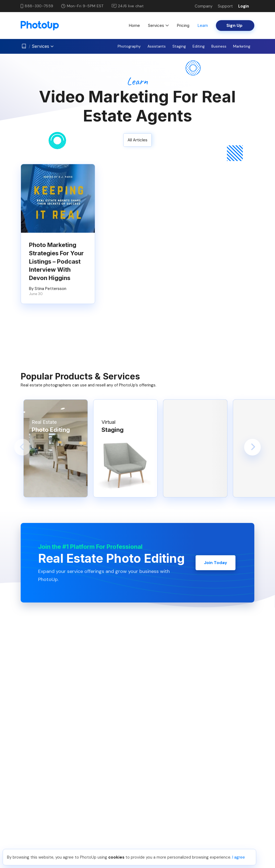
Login (244, 6)
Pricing (183, 25)
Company (204, 6)
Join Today (216, 563)
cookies (116, 857)
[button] (23, 447)
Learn (203, 25)
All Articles (137, 140)
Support (225, 6)
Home (134, 25)
